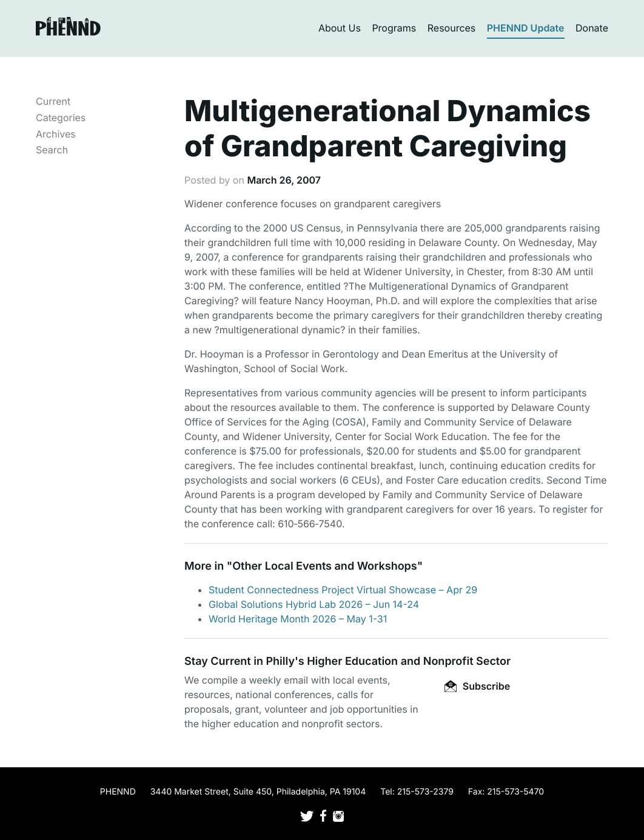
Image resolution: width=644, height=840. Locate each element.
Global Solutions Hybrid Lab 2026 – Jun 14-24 (314, 604)
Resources (452, 28)
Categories (61, 118)
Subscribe (477, 686)
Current (53, 101)
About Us (340, 28)
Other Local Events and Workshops (324, 566)
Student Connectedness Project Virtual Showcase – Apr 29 (343, 590)
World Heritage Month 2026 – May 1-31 (298, 619)
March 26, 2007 (284, 180)
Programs (394, 28)
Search (52, 150)
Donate (592, 28)
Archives (56, 134)
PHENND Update (526, 28)
